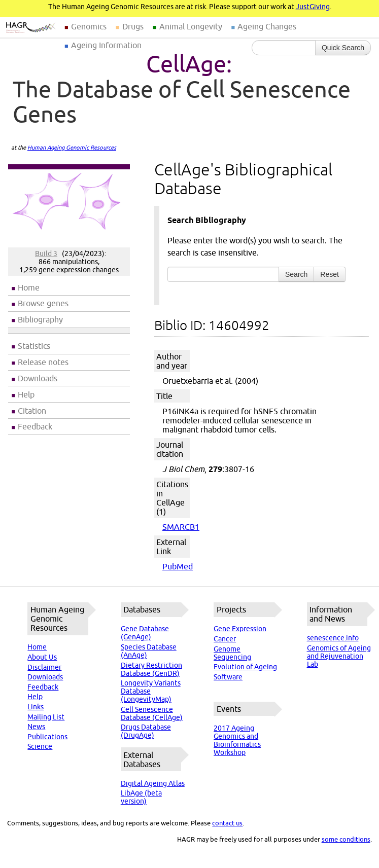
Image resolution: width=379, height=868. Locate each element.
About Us (42, 657)
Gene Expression (240, 629)
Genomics (89, 26)
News (36, 727)
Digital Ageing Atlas (153, 783)
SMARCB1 (181, 527)
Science (40, 746)
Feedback (35, 426)
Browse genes (43, 303)
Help (26, 394)
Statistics (34, 346)
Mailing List (46, 717)
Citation (32, 411)
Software (228, 677)
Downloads (38, 378)
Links (36, 707)
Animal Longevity (191, 26)
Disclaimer (44, 667)
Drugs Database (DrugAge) (146, 731)
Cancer (225, 639)
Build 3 (46, 254)
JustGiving (313, 7)
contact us (227, 823)
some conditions (346, 839)
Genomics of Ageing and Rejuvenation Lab (339, 656)
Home (29, 287)
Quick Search (343, 48)
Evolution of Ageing (245, 667)
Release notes (43, 362)
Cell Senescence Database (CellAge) (152, 713)
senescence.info (333, 638)
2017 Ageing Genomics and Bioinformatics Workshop (237, 740)
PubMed (178, 566)
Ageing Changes (267, 26)
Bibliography (40, 319)
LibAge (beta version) (141, 797)
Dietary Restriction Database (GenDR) (151, 669)
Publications (47, 737)
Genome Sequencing (232, 653)
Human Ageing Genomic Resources (72, 148)
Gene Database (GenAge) (145, 633)
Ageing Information (106, 45)
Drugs (133, 26)
